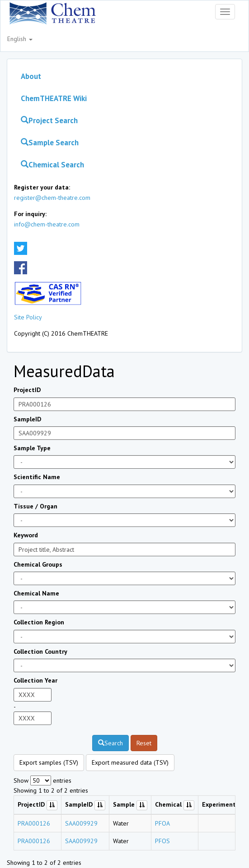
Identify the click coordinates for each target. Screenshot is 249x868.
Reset (144, 743)
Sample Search (50, 143)
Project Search (49, 120)
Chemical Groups (38, 564)
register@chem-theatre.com (52, 198)
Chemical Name (36, 593)
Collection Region (39, 622)
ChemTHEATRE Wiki (54, 98)
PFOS (162, 841)
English (20, 39)
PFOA (162, 823)
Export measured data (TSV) (130, 762)
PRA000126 (34, 823)
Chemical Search (52, 165)
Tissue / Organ (35, 506)
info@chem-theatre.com (47, 224)
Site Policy (28, 317)
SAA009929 (81, 823)
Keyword (26, 535)
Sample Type (32, 448)
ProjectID (27, 390)
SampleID (27, 419)
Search (110, 743)
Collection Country (40, 651)
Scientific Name (37, 477)
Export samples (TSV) (49, 762)
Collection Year (35, 680)
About (31, 76)
